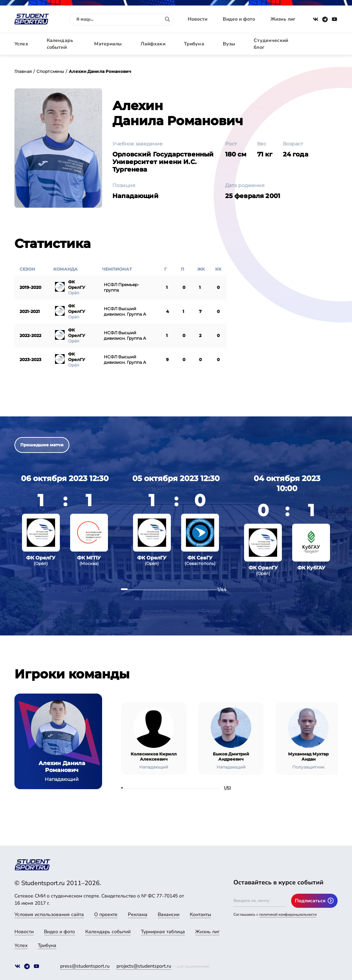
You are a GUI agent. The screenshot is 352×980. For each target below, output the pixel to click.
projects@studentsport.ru (144, 966)
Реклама (138, 914)
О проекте (106, 914)
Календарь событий (60, 44)
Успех (21, 44)
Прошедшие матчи (42, 445)
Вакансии (169, 914)
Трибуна (194, 44)
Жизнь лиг (283, 19)
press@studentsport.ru (85, 966)
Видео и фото (239, 19)
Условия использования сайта (49, 914)
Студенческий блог (271, 44)
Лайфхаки (153, 44)
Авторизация (322, 44)
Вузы (229, 44)
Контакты (200, 914)
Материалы (108, 44)
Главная (23, 71)
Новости (197, 19)
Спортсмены (50, 71)
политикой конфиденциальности (288, 914)
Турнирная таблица (163, 932)
